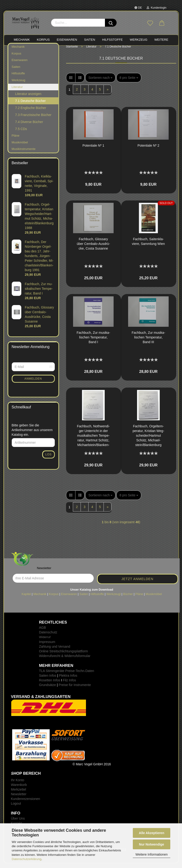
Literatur (17, 91)
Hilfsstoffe (18, 78)
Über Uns (18, 823)
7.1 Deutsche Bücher (31, 105)
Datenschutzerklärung (26, 859)
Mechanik (18, 51)
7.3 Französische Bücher (33, 120)
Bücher (128, 598)
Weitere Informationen (151, 854)
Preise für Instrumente (75, 690)
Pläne (16, 140)
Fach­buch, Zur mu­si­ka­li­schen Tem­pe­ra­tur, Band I (93, 342)
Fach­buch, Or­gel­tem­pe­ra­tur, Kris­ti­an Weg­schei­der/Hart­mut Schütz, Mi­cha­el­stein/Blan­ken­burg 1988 (148, 440)
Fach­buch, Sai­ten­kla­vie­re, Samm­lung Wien (148, 246)
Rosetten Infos (50, 685)
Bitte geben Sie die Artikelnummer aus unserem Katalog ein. (32, 435)
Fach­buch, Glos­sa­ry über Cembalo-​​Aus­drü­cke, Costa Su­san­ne (93, 248)
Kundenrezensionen (26, 803)
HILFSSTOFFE (112, 40)
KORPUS (43, 40)
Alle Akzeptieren (152, 833)
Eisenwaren (20, 65)
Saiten (16, 71)
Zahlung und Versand (55, 651)
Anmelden (33, 383)
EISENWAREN (67, 40)
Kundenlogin (156, 8)
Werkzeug (19, 85)
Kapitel (26, 598)
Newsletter (19, 799)
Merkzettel (19, 794)
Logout (16, 808)
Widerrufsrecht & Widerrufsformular (65, 661)
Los (48, 459)
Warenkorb (19, 789)
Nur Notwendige (151, 844)
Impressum (47, 646)
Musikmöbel (20, 147)
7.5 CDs (21, 134)
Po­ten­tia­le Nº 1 (93, 150)
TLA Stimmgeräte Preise (57, 676)
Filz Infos (69, 685)
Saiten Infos (48, 680)
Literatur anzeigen (28, 98)
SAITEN (90, 40)
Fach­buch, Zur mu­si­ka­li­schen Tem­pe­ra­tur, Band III (148, 342)
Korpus (17, 58)
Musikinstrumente (24, 154)
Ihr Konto (18, 785)
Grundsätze (48, 690)
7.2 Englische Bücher (31, 113)
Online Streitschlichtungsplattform (64, 656)
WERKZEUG (139, 40)
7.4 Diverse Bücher (29, 127)
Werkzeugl (113, 598)
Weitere (161, 40)
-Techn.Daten (84, 676)
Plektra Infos (68, 680)
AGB (43, 632)
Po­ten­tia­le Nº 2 (148, 150)
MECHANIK (22, 40)
